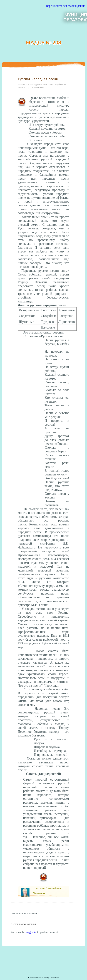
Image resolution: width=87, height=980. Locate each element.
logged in (31, 932)
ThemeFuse (54, 978)
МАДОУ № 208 (44, 43)
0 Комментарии (37, 87)
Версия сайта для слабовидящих (66, 6)
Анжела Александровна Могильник (37, 84)
